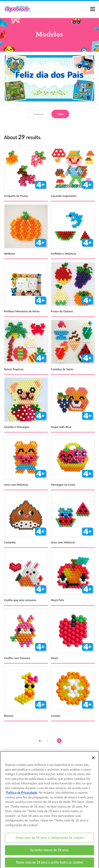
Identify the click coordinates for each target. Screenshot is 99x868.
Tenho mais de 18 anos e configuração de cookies (49, 841)
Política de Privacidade (22, 796)
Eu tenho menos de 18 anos (49, 853)
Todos (60, 114)
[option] (49, 78)
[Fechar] (93, 761)
